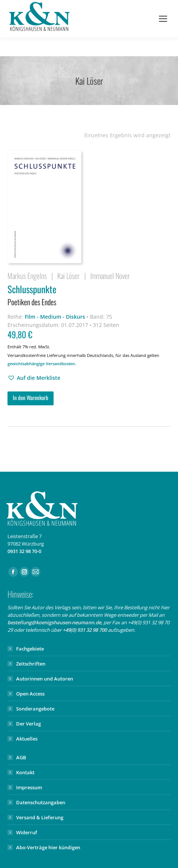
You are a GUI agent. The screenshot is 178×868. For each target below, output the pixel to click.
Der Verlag (28, 724)
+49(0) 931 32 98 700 (85, 630)
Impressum (29, 787)
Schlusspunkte (89, 296)
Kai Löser (69, 276)
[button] (34, 378)
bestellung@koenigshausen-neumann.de (54, 622)
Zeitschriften (31, 664)
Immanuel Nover (110, 276)
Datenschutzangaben (41, 802)
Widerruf (27, 832)
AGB (21, 757)
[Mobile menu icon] (163, 19)
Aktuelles (27, 739)
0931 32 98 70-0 (24, 551)
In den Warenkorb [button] (31, 397)
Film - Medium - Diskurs (55, 317)
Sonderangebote (35, 709)
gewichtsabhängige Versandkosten (41, 364)
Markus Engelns (27, 276)
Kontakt (25, 772)
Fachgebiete (30, 649)
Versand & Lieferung (40, 817)
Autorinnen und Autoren (45, 679)
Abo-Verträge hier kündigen (48, 847)
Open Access (30, 694)
